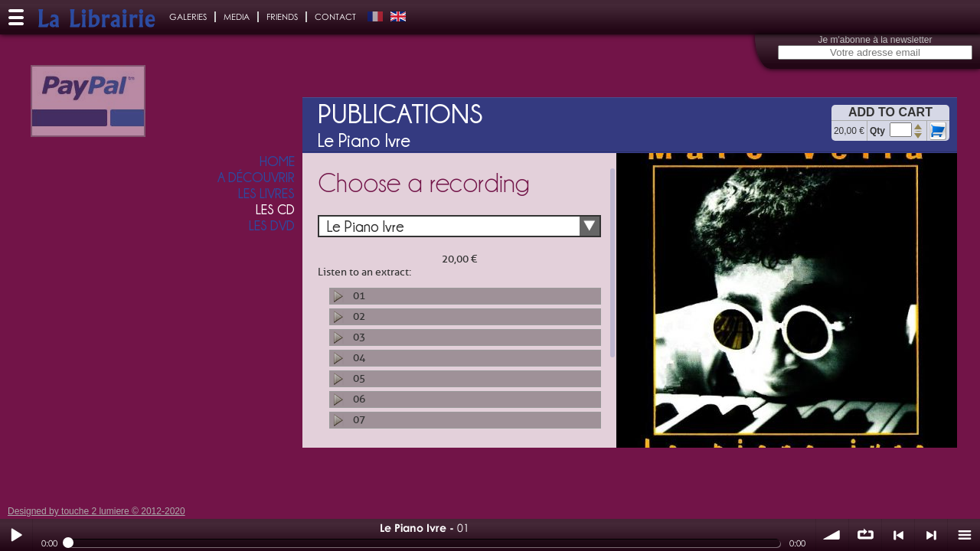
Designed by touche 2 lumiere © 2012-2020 (96, 511)
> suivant (931, 535)
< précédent (898, 535)
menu (964, 535)
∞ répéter (865, 535)
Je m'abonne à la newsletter (875, 40)
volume (832, 535)
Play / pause (16, 535)
